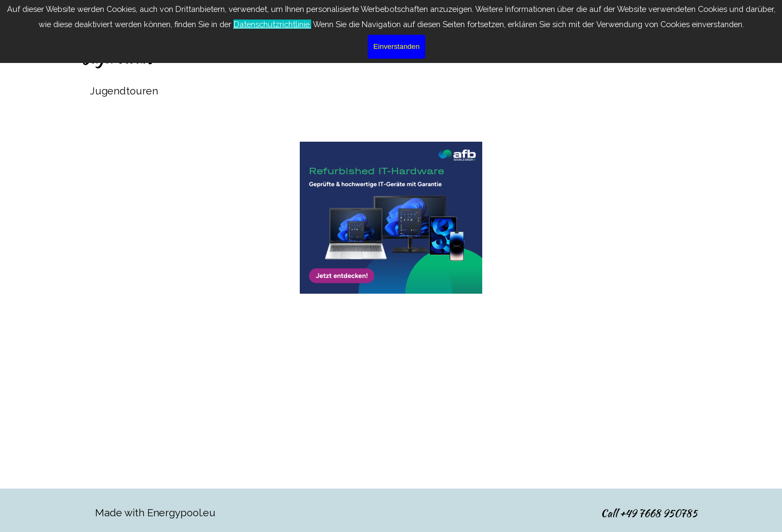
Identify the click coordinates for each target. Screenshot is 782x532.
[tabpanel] (391, 91)
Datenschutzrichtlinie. (272, 24)
